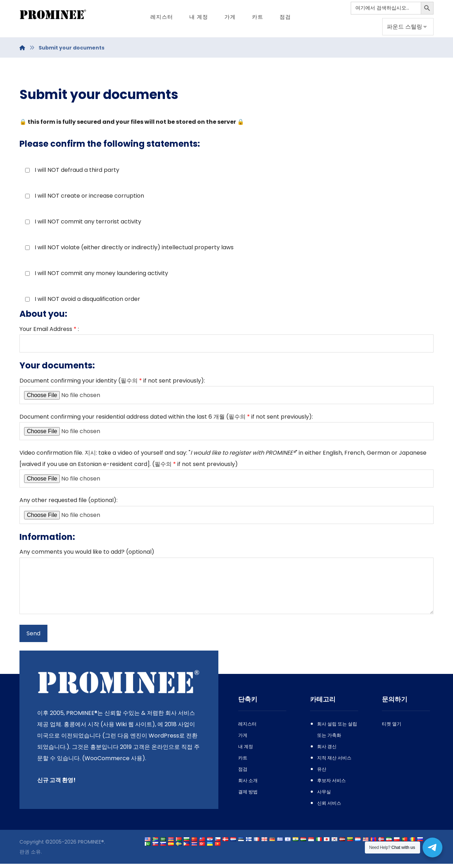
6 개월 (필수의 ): (226, 429)
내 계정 (246, 751)
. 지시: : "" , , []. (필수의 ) (226, 471)
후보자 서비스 (331, 785)
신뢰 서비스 (329, 807)
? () (226, 587)
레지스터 (247, 728)
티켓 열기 (392, 728)
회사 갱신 (327, 751)
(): (226, 514)
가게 (243, 739)
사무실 (324, 796)
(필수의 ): (226, 393)
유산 (322, 773)
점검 (243, 773)
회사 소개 (248, 785)
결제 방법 (248, 796)
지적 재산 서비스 (334, 762)
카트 (243, 762)
